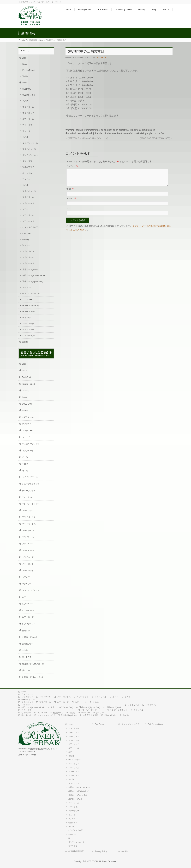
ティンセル (27, 318)
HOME (24, 40)
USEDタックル (29, 95)
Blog (41, 40)
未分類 (25, 342)
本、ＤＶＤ (27, 173)
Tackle (104, 57)
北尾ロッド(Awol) (30, 269)
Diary (25, 64)
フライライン (28, 251)
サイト (70, 212)
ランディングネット (31, 155)
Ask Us (126, 715)
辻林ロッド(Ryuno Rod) (33, 281)
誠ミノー (26, 245)
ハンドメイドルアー (31, 227)
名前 (70, 192)
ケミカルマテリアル (31, 293)
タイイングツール (30, 143)
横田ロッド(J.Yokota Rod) (62, 707)
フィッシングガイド (46, 715)
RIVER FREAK (92, 861)
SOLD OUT (27, 89)
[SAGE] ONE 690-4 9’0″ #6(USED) (156, 138)
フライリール (28, 107)
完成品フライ (28, 167)
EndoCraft (27, 233)
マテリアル (27, 287)
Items (24, 83)
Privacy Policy (110, 715)
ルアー (25, 209)
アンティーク (28, 179)
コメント (72, 166)
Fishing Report (29, 70)
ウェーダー (27, 131)
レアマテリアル (29, 336)
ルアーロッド (28, 221)
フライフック (28, 324)
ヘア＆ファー (28, 330)
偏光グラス (27, 161)
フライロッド (28, 113)
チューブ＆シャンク (31, 306)
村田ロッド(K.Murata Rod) (34, 275)
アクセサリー (28, 125)
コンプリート (28, 300)
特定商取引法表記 (90, 715)
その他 (25, 101)
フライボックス (29, 149)
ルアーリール (28, 119)
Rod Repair (26, 715)
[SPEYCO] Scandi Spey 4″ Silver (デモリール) (87, 138)
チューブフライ (29, 312)
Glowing (26, 239)
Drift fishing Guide (69, 715)
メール (71, 202)
